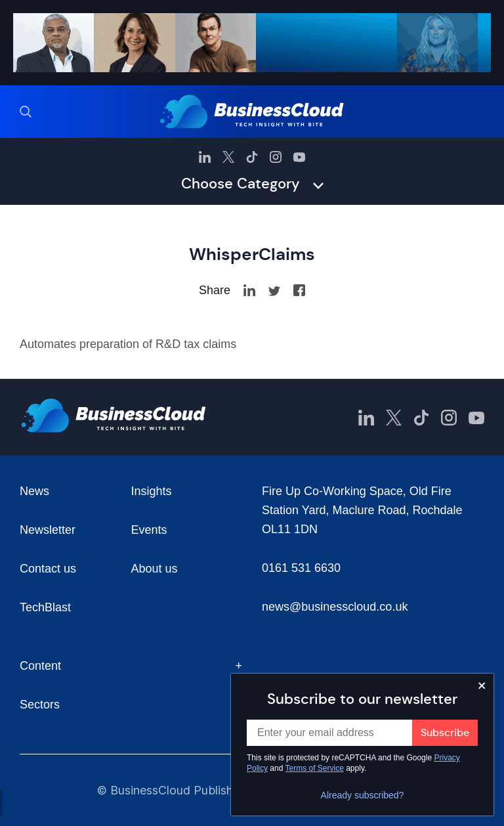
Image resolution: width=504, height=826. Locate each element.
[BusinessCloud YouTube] (299, 157)
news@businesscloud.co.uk (335, 607)
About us (155, 569)
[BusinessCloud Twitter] (228, 157)
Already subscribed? (363, 795)
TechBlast (45, 607)
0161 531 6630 (301, 568)
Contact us (48, 569)
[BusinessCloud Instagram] (276, 157)
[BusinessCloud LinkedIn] (205, 157)
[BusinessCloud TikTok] (252, 157)
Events (149, 530)
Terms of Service (315, 768)
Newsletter (48, 530)
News (34, 491)
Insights (152, 491)
